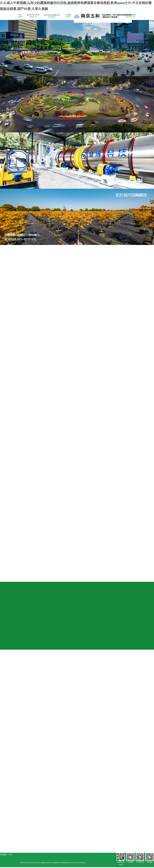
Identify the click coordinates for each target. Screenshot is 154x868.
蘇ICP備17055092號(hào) (33, 863)
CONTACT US (130, 16)
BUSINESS (52, 16)
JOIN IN (105, 16)
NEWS (116, 16)
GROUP (68, 16)
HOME (20, 16)
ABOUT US (33, 16)
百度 (10, 855)
